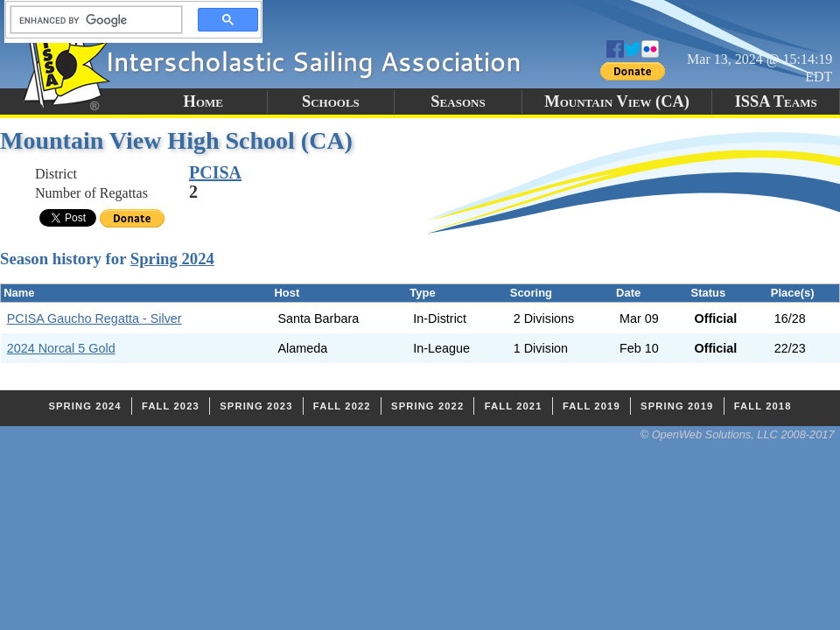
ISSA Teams (776, 101)
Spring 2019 (677, 406)
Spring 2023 (256, 406)
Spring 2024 (172, 259)
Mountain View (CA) (616, 101)
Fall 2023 (171, 406)
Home (203, 101)
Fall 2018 (763, 406)
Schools (331, 101)
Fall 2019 (591, 406)
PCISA (215, 172)
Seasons (458, 101)
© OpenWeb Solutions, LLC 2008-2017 (738, 434)
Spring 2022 (427, 406)
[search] (91, 20)
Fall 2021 (514, 406)
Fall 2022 (342, 406)
